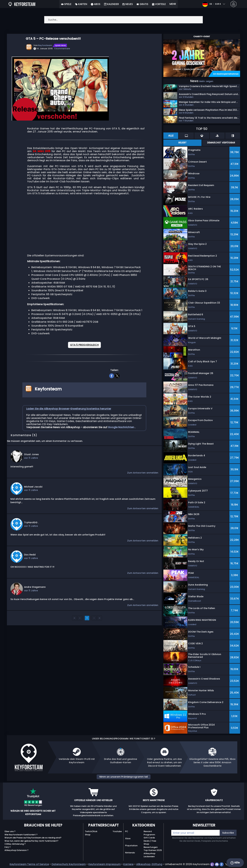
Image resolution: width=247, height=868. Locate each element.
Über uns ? (10, 831)
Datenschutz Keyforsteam (69, 864)
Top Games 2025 (153, 850)
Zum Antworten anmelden (143, 473)
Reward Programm (149, 833)
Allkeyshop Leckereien (149, 855)
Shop (88, 835)
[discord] (217, 864)
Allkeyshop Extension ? (16, 850)
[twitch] (213, 864)
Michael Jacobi (33, 487)
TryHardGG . (31, 522)
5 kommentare (62, 49)
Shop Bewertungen (151, 846)
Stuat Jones (31, 454)
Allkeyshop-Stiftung (149, 864)
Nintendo (130, 853)
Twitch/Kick (91, 831)
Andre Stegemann (35, 587)
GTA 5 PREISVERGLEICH (84, 345)
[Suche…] (123, 20)
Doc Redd (30, 555)
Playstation (131, 846)
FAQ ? (8, 847)
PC (127, 831)
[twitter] (117, 375)
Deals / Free (150, 841)
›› (100, 618)
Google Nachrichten (121, 427)
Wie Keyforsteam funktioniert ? (21, 835)
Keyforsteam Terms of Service (29, 864)
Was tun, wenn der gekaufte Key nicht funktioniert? (31, 841)
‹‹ (74, 618)
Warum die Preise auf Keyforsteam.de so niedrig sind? (33, 838)
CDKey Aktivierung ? (15, 844)
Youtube (117, 831)
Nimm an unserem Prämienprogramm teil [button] (124, 777)
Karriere (128, 864)
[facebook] (112, 375)
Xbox (128, 838)
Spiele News (60, 45)
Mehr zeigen (206, 81)
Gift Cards (149, 838)
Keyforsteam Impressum (105, 864)
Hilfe (235, 863)
